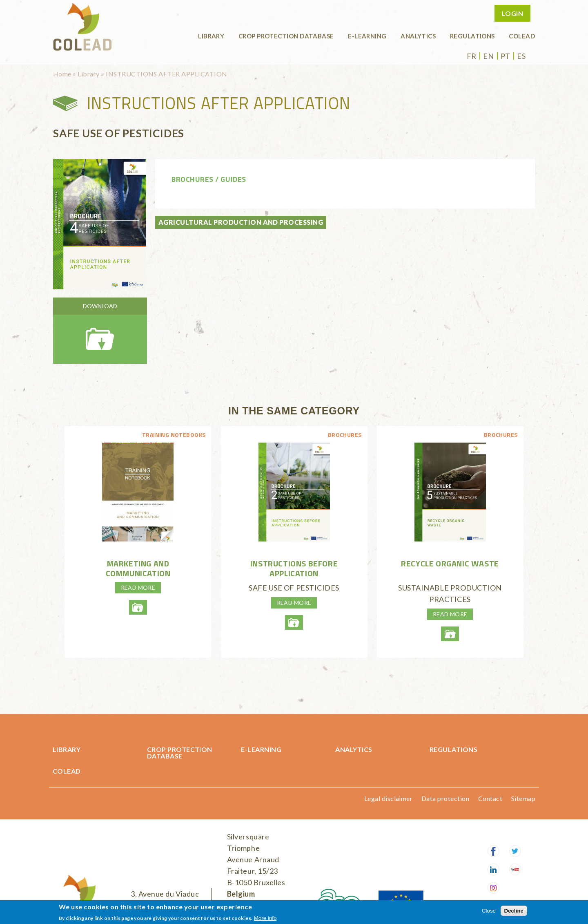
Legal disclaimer (389, 798)
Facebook (493, 851)
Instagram (493, 888)
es (521, 56)
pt (506, 56)
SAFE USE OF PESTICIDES (294, 588)
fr (472, 56)
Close (489, 911)
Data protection (445, 798)
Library (211, 36)
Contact (490, 798)
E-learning (367, 36)
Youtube (515, 869)
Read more (138, 587)
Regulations (472, 36)
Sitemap (523, 798)
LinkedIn (493, 869)
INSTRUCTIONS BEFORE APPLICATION (294, 568)
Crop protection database (286, 36)
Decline (514, 911)
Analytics (418, 36)
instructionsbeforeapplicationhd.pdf (294, 622)
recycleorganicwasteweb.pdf (450, 634)
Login (512, 13)
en (488, 56)
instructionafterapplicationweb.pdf (100, 331)
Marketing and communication (138, 568)
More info (265, 918)
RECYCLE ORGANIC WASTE (450, 563)
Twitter (515, 851)
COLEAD (522, 36)
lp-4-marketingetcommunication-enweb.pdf (138, 607)
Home (62, 74)
